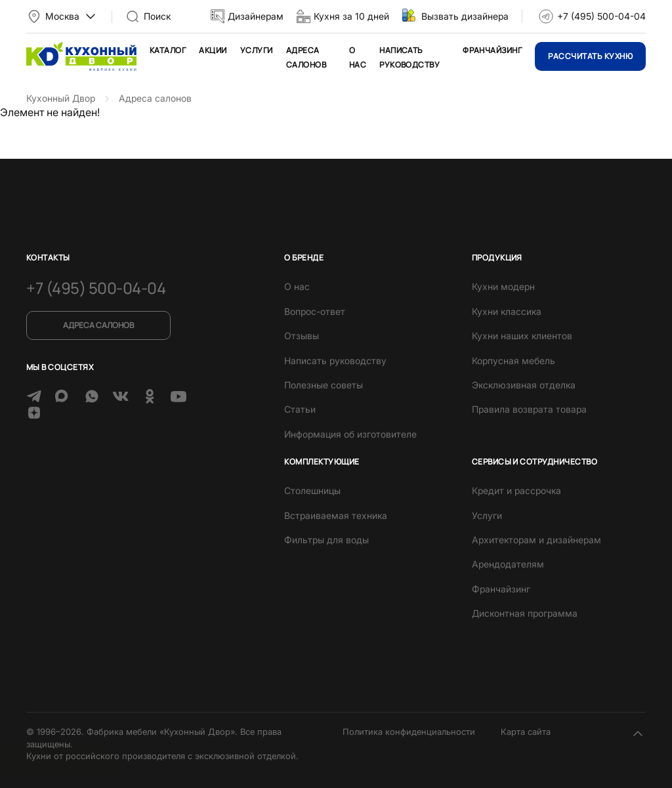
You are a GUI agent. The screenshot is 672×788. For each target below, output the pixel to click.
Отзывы (302, 336)
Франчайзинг (492, 50)
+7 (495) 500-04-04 (601, 16)
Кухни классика (507, 311)
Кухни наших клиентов (522, 336)
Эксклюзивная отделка (524, 385)
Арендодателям (508, 564)
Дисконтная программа (525, 613)
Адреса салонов (98, 325)
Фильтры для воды (326, 540)
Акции (213, 50)
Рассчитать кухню (590, 56)
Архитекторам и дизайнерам (536, 540)
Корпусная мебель (514, 361)
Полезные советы (324, 385)
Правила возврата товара (529, 409)
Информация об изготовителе (350, 434)
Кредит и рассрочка (516, 490)
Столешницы (312, 490)
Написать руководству (335, 361)
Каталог (168, 50)
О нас (297, 286)
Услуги (257, 50)
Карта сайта (526, 732)
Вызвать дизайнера (465, 16)
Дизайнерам (256, 16)
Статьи (300, 409)
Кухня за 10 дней (351, 16)
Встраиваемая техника (336, 515)
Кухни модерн (503, 286)
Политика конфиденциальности (409, 732)
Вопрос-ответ (315, 311)
